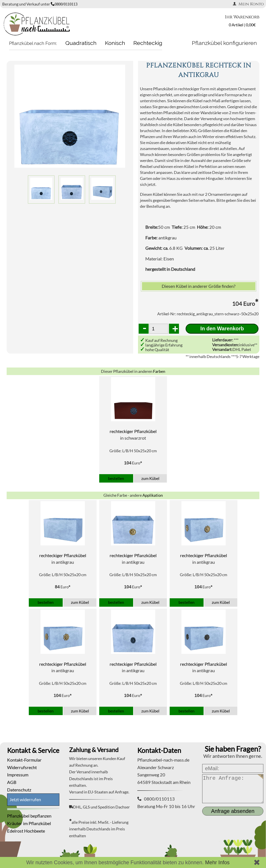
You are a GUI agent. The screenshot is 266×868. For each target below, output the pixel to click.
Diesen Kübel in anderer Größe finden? (199, 286)
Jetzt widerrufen (25, 799)
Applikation (153, 495)
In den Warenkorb (222, 329)
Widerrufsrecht (22, 767)
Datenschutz (19, 790)
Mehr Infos (217, 862)
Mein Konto (248, 4)
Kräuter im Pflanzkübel (29, 823)
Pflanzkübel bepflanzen (29, 816)
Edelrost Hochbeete (26, 831)
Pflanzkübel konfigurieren (224, 43)
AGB (12, 782)
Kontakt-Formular (24, 760)
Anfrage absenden (233, 811)
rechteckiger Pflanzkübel (133, 431)
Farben (159, 371)
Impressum (18, 775)
